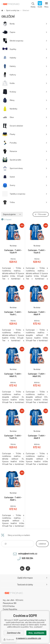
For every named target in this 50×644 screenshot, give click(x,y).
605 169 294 (27, 558)
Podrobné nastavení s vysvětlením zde (25, 638)
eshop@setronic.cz (28, 553)
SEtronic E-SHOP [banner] (10, 5)
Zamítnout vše (14, 633)
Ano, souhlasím (36, 633)
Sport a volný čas (13, 10)
